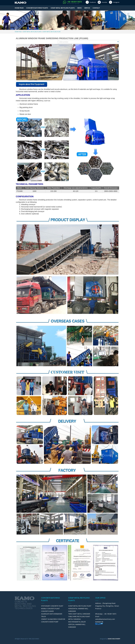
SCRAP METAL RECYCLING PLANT (52, 32)
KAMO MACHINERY (114, 639)
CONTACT (96, 8)
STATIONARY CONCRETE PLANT (52, 606)
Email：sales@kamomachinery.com (105, 618)
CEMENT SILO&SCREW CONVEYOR (53, 619)
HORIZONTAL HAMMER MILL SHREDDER (78, 610)
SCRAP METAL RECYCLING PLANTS (63, 8)
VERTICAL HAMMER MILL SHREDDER (77, 626)
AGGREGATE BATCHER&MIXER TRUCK (52, 615)
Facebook (92, 2)
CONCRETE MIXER (47, 611)
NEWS (79, 8)
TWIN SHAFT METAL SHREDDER (79, 614)
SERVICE (87, 8)
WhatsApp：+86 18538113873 (106, 614)
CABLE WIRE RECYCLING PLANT (79, 616)
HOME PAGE (19, 8)
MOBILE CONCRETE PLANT (50, 609)
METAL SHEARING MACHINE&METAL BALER (77, 620)
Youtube (104, 2)
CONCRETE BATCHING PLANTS (37, 8)
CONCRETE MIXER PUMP (50, 622)
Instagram (116, 2)
